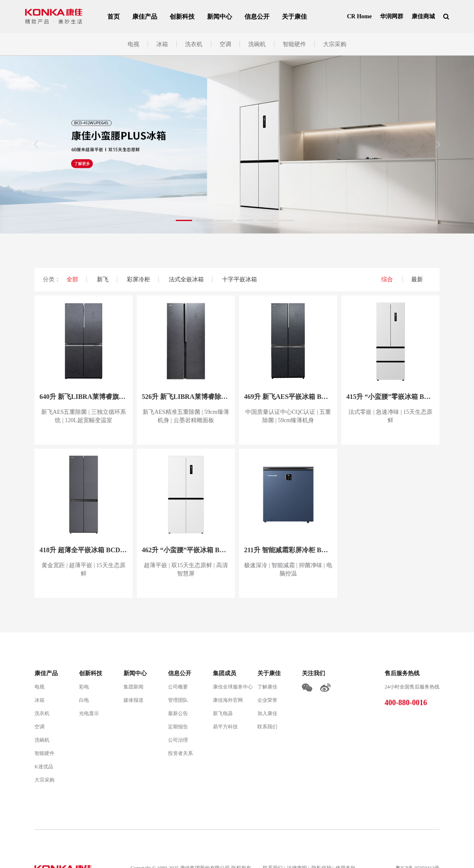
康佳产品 (145, 17)
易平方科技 (225, 727)
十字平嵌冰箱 (239, 279)
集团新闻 (133, 687)
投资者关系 (180, 753)
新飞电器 (223, 713)
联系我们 (267, 727)
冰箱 (162, 44)
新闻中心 (220, 17)
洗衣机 (194, 44)
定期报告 (178, 727)
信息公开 (257, 17)
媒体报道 (133, 700)
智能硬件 (294, 44)
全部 (72, 279)
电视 (133, 44)
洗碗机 (257, 44)
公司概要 (178, 687)
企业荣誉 (267, 700)
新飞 (103, 279)
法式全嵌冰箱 (186, 279)
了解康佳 (267, 687)
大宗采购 (335, 44)
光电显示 (89, 713)
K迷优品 (44, 767)
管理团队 (178, 700)
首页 (114, 17)
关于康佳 (294, 17)
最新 (417, 279)
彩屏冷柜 (138, 279)
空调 (225, 44)
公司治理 (178, 740)
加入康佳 (267, 713)
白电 (84, 700)
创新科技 (182, 17)
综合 (388, 279)
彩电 (84, 687)
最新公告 (178, 713)
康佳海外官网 (228, 700)
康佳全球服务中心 (233, 687)
